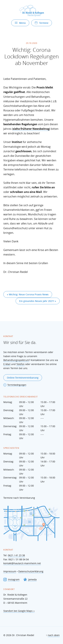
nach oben (54, 635)
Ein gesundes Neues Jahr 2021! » (38, 301)
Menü (20, 23)
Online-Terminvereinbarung (23, 378)
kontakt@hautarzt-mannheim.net (22, 563)
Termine (42, 23)
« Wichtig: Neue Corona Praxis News (28, 294)
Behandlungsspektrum (16, 360)
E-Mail (7, 364)
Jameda (30, 580)
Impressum (10, 571)
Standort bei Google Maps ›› (19, 611)
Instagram (11, 580)
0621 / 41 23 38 (16, 555)
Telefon (20, 364)
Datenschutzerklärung (31, 571)
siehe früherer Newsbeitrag (31, 129)
